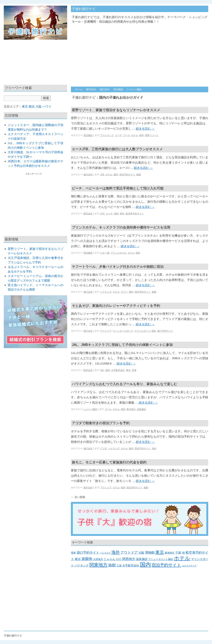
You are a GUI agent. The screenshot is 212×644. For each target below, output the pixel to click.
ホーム (79, 89)
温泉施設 (141, 409)
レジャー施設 (134, 89)
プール (127, 135)
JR (183, 553)
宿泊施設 (118, 89)
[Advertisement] (132, 53)
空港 (134, 370)
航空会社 (91, 89)
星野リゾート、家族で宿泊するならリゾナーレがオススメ (116, 110)
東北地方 (131, 409)
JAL (102, 370)
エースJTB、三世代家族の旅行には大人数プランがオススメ (117, 149)
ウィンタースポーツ (123, 331)
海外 (122, 214)
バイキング (106, 292)
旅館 (139, 175)
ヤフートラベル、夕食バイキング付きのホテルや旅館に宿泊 (118, 267)
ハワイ (47, 107)
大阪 (141, 553)
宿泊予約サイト (127, 175)
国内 (141, 135)
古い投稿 (78, 497)
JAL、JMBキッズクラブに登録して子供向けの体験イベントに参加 (122, 345)
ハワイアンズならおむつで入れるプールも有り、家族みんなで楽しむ (124, 384)
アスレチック (107, 135)
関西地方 (129, 559)
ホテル (134, 135)
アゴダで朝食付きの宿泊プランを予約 (101, 423)
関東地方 (98, 565)
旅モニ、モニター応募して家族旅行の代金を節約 (109, 462)
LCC (102, 214)
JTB (102, 175)
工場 (119, 566)
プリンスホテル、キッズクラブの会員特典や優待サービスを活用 (121, 227)
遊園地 (87, 559)
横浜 (78, 559)
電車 (73, 553)
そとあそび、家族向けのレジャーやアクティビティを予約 (116, 306)
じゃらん (109, 559)
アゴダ (104, 449)
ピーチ (118, 135)
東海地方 (170, 553)
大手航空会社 (118, 370)
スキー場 (105, 253)
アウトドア (106, 331)
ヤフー (124, 292)
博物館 (150, 553)
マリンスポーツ (142, 331)
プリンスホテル (118, 253)
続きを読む (145, 129)
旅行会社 (105, 89)
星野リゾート (152, 135)
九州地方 (98, 559)
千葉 (178, 553)
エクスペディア (189, 566)
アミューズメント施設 (161, 559)
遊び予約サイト (165, 331)
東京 (128, 370)
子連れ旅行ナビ (84, 9)
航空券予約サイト (135, 214)
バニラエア (105, 553)
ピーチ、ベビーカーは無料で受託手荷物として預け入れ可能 (118, 188)
